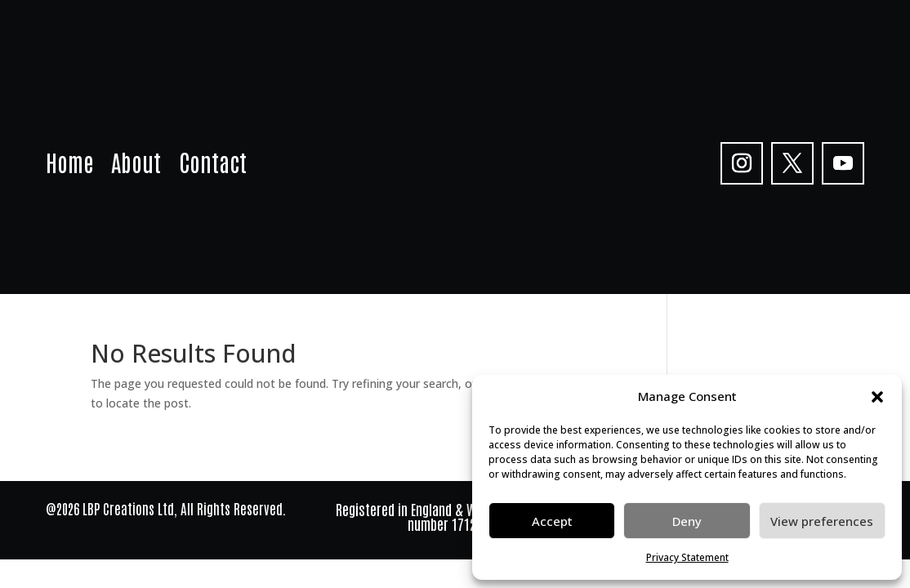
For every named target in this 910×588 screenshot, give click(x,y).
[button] (877, 397)
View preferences (822, 521)
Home (69, 165)
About (136, 165)
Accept (552, 521)
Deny (687, 521)
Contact (213, 165)
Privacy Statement (687, 557)
